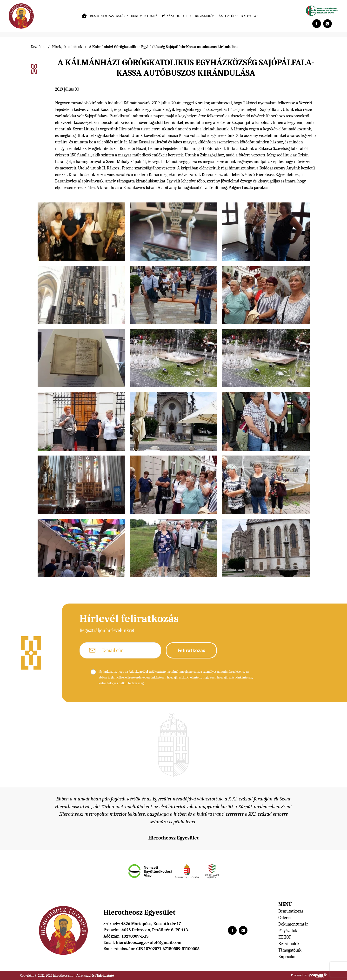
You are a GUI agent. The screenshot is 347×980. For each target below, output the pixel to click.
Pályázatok (171, 16)
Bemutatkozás (102, 16)
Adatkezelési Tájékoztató (95, 976)
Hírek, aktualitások (67, 47)
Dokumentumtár (145, 16)
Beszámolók (205, 16)
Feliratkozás (191, 650)
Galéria (122, 16)
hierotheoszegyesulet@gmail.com (149, 943)
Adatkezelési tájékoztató (147, 672)
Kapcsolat (250, 16)
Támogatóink (228, 16)
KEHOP (187, 16)
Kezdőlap (38, 47)
